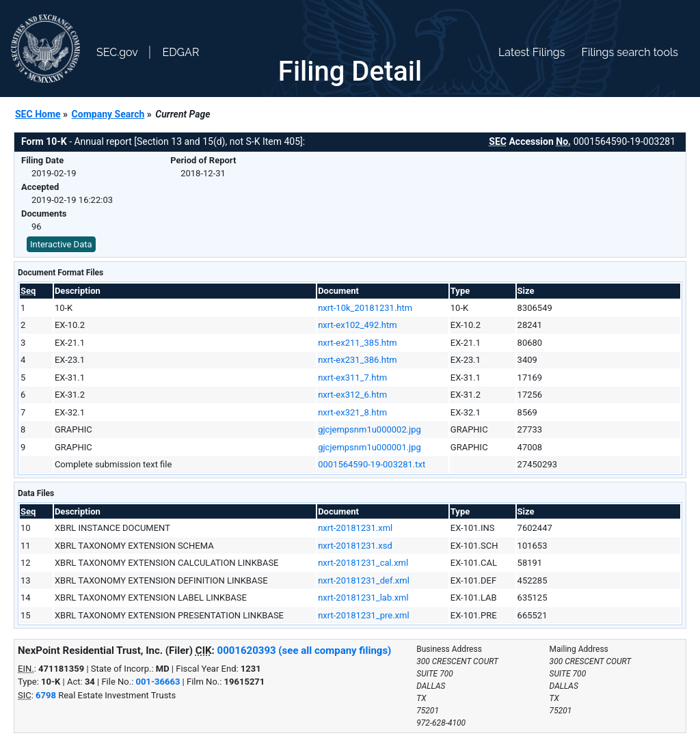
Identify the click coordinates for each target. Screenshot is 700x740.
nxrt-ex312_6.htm (352, 395)
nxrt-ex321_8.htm (352, 412)
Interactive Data (61, 244)
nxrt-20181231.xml (355, 528)
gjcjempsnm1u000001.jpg (369, 447)
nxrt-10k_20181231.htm (365, 308)
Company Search (108, 114)
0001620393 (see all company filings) (305, 650)
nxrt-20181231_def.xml (364, 580)
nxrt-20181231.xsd (355, 546)
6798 (46, 695)
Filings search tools (630, 52)
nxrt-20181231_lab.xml (363, 598)
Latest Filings (531, 52)
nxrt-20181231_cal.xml (363, 563)
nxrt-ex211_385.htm (357, 343)
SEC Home (38, 114)
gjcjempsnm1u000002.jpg (369, 429)
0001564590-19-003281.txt (372, 464)
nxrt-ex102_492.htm (357, 325)
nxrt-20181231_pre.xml (363, 615)
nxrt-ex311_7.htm (352, 378)
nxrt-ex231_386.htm (357, 360)
